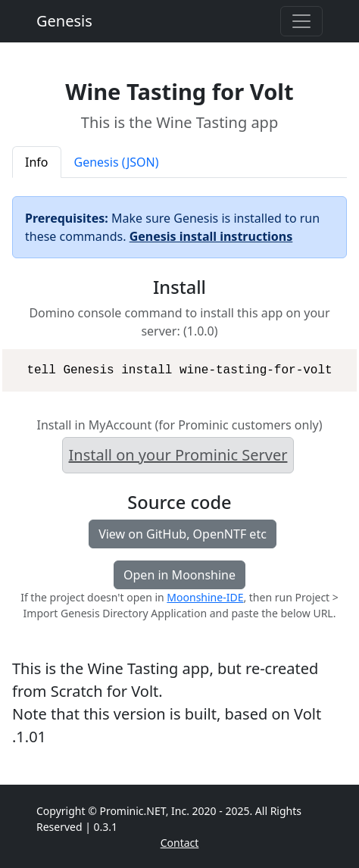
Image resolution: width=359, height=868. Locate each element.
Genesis (64, 21)
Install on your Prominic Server (178, 455)
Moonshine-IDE (205, 597)
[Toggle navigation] (301, 21)
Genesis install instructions (211, 236)
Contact (180, 843)
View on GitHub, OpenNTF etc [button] (183, 534)
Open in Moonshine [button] (179, 575)
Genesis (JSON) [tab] (117, 162)
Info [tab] (37, 162)
